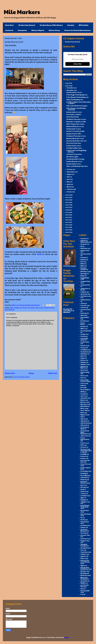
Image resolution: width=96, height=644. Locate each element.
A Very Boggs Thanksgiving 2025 (77, 95)
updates (83, 556)
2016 (67, 215)
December (70, 88)
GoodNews (84, 350)
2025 (67, 86)
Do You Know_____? (85, 324)
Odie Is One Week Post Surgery (77, 106)
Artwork (83, 258)
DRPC (12, 308)
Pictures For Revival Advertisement (77, 30)
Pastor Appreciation (85, 439)
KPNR (82, 392)
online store (85, 436)
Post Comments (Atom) (22, 377)
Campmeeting (85, 282)
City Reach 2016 (86, 296)
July (68, 177)
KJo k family (84, 390)
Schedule (71, 25)
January (69, 192)
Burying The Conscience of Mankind (69, 311)
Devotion (84, 321)
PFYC (82, 445)
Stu (82, 518)
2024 (67, 195)
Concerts (84, 306)
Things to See (85, 541)
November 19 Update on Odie (76, 122)
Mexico (83, 400)
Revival (83, 480)
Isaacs (83, 384)
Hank (82, 356)
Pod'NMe (84, 454)
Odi (82, 417)
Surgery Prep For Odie (74, 134)
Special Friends (86, 514)
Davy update (85, 318)
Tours (82, 550)
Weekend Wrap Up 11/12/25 (75, 139)
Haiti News (84, 354)
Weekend (11, 310)
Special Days (85, 511)
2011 (67, 227)
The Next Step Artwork (27, 25)
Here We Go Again (72, 157)
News (82, 413)
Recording (84, 476)
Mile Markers (22, 12)
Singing (83, 500)
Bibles (83, 266)
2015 (67, 217)
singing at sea (85, 502)
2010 (67, 230)
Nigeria (83, 415)
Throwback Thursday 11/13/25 (76, 136)
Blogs (82, 276)
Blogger (67, 638)
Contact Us (9, 30)
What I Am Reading (84, 578)
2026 (67, 83)
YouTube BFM (85, 591)
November (70, 90)
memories (84, 398)
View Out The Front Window (85, 561)
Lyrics (82, 396)
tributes (83, 554)
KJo (29, 308)
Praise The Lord (86, 464)
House (83, 376)
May (68, 182)
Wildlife (83, 583)
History (83, 360)
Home (25, 308)
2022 (67, 200)
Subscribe (78, 64)
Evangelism (22, 30)
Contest (83, 308)
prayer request (44, 308)
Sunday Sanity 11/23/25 (74, 112)
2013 (67, 222)
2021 (67, 203)
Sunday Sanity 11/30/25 (74, 93)
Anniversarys (85, 251)
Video (82, 559)
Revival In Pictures (84, 483)
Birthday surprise (83, 269)
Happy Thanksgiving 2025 (75, 100)
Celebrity (84, 292)
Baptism (83, 260)
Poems (83, 459)
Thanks (83, 528)
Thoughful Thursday (84, 545)
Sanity (83, 492)
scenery (83, 494)
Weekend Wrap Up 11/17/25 (75, 127)
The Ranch (84, 539)
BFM (82, 264)
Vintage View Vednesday (85, 569)
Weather (83, 571)
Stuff (82, 520)
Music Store (9, 25)
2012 (67, 225)
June (68, 179)
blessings (84, 274)
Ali (81, 246)
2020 (67, 205)
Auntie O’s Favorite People (75, 131)
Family (16, 308)
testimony (84, 526)
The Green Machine (84, 530)
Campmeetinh (85, 285)
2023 (67, 198)
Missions (83, 404)
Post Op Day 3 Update (74, 115)
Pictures (83, 447)
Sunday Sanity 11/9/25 (74, 146)
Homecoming (85, 372)
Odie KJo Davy (85, 423)
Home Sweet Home (73, 117)
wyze (82, 589)
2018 (67, 210)
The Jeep (83, 533)
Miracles (83, 402)
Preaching (84, 471)
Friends (83, 346)
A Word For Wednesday (84, 242)
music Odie (84, 411)
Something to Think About (85, 506)
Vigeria (83, 566)
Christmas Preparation (74, 154)
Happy (83, 358)
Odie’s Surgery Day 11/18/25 (75, 124)
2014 (67, 220)
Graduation (84, 352)
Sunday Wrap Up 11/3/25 (74, 162)
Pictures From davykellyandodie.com (86, 451)
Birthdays (84, 272)
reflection (84, 478)
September (71, 172)
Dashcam (84, 313)
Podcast (83, 456)
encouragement (86, 331)
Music (33, 308)
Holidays (83, 365)
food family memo (84, 339)
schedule (84, 496)
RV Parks (83, 487)
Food (21, 308)
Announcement (86, 254)
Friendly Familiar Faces (74, 148)
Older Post (53, 373)
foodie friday (85, 342)
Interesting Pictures (84, 381)
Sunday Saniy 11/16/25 (74, 129)
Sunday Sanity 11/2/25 (74, 164)
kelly (82, 386)
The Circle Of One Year (74, 143)
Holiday (83, 362)
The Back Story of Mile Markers (51, 25)
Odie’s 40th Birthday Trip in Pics (77, 166)
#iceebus (84, 239)
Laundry (83, 394)
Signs (82, 498)
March (69, 187)
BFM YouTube (83, 25)
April (68, 184)
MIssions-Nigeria (38, 30)
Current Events (86, 310)
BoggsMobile (85, 278)
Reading (83, 474)
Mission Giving (54, 30)
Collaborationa (85, 300)
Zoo (82, 595)
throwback (84, 548)
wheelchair (84, 581)
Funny (83, 348)
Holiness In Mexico (84, 367)
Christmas (84, 294)
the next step (85, 535)
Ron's (82, 485)
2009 (67, 232)
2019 (67, 207)
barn (82, 262)
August (69, 174)
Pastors (83, 443)
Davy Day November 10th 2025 (76, 141)
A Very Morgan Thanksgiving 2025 (77, 97)
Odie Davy (84, 421)
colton (83, 304)
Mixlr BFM (84, 407)
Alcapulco (84, 244)
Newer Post (10, 373)
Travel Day (84, 552)
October (70, 170)
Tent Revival (85, 522)
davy (82, 315)
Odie (37, 308)
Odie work (84, 425)
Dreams (83, 327)
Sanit (82, 490)
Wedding (83, 573)
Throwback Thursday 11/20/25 (76, 119)
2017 (67, 212)
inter (82, 378)
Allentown (84, 249)
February (70, 189)
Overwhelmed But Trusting (75, 159)
